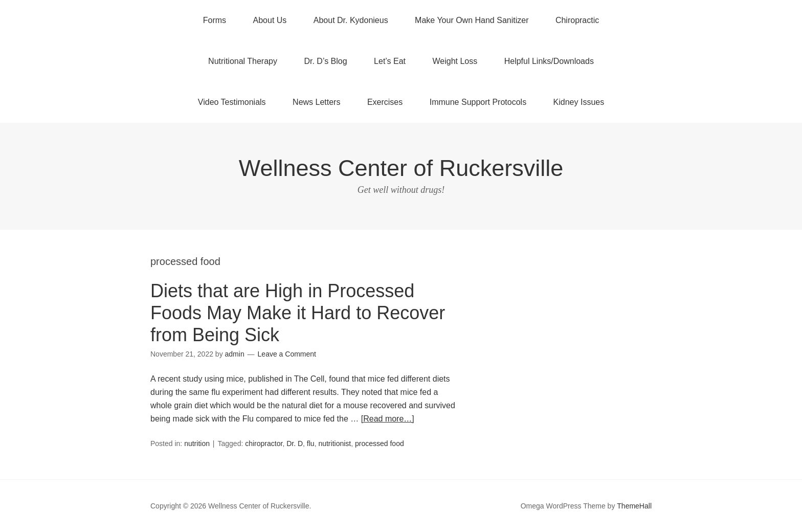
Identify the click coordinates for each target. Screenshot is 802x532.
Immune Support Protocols (478, 102)
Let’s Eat (390, 61)
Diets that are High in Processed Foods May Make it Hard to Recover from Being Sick (298, 313)
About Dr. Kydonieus (351, 20)
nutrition (197, 444)
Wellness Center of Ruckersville (401, 168)
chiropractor (264, 444)
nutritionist (335, 444)
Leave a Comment (287, 354)
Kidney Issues (579, 102)
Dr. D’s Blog (325, 61)
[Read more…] (388, 419)
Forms (215, 20)
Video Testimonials (232, 102)
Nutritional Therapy (243, 61)
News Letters (316, 102)
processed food (380, 444)
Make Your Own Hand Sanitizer (472, 20)
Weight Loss (455, 61)
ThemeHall (634, 506)
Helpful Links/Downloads (549, 61)
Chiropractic (577, 20)
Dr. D (295, 444)
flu (311, 444)
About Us (270, 20)
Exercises (385, 102)
